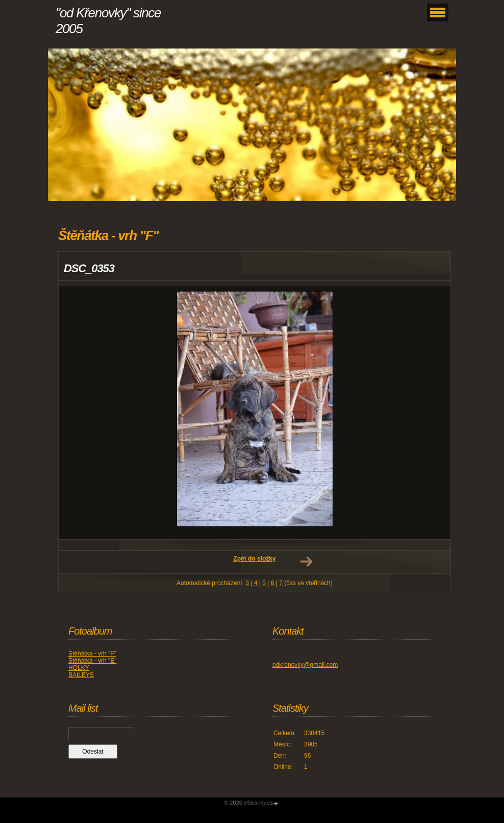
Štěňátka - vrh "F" (92, 653)
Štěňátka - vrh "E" (93, 661)
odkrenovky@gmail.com (305, 665)
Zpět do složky (254, 559)
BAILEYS (81, 675)
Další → (306, 562)
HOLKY (79, 668)
